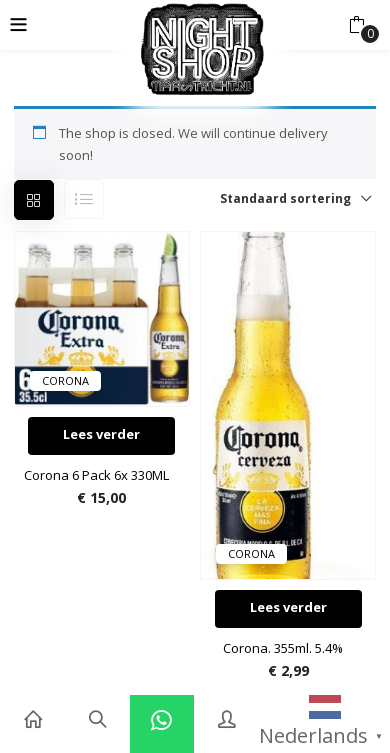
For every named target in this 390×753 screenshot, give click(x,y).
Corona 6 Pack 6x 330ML (96, 475)
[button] (356, 25)
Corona (65, 380)
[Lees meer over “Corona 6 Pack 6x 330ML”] (101, 436)
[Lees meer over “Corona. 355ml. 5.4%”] (288, 609)
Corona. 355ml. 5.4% (283, 648)
